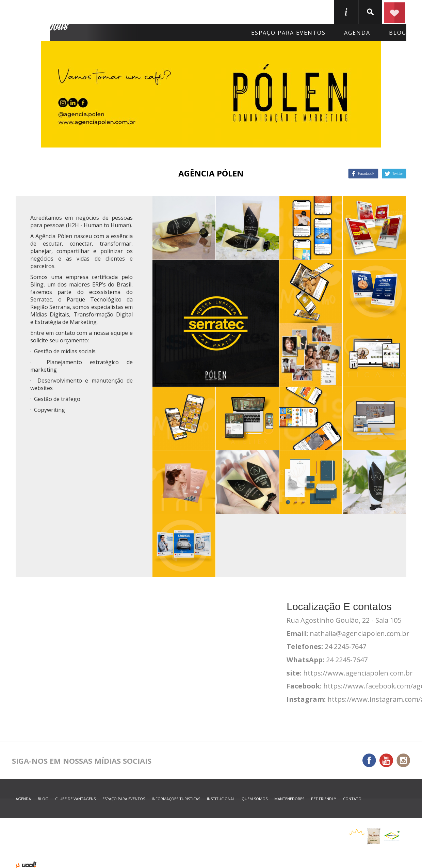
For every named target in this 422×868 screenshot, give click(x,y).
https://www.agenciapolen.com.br (358, 673)
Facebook (363, 174)
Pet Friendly (324, 799)
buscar (370, 12)
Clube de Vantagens (75, 799)
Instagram (403, 760)
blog (398, 33)
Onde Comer (175, 12)
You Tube (386, 760)
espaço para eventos (124, 799)
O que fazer (236, 12)
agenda (357, 33)
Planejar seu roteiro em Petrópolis (394, 12)
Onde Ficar (115, 12)
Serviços (292, 12)
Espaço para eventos (288, 33)
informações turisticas (346, 12)
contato (352, 799)
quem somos (255, 799)
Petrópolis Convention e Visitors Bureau (43, 21)
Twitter (394, 174)
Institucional (221, 799)
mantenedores (289, 799)
